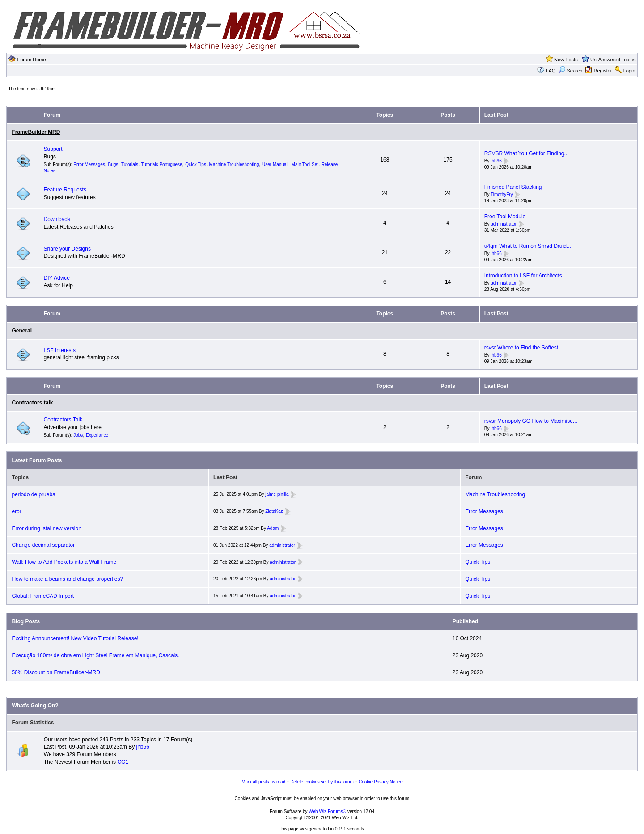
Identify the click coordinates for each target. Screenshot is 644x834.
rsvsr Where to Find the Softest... (523, 348)
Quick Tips (196, 164)
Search (570, 71)
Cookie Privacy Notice (381, 782)
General (22, 331)
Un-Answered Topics (613, 60)
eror (16, 511)
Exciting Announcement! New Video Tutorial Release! (75, 638)
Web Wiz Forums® (327, 811)
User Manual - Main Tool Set (290, 164)
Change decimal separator (43, 545)
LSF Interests (60, 350)
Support (53, 149)
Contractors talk (32, 403)
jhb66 (496, 161)
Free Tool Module (505, 217)
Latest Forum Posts (37, 460)
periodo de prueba (33, 494)
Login (629, 71)
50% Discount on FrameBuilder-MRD (56, 672)
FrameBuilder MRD (36, 132)
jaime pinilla (277, 494)
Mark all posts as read (263, 782)
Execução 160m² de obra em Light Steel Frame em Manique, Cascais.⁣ (95, 655)
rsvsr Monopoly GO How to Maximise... (531, 421)
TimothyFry (502, 194)
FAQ (551, 71)
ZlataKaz (274, 511)
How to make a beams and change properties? (67, 579)
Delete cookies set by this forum (322, 782)
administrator (504, 224)
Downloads (57, 219)
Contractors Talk (63, 420)
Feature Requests (65, 190)
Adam (273, 528)
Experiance (97, 435)
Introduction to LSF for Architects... (525, 276)
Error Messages (89, 164)
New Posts (566, 60)
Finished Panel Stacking (513, 187)
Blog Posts (26, 621)
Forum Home (31, 60)
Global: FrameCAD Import (43, 596)
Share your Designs (67, 249)
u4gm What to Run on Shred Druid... (528, 246)
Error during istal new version (46, 528)
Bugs (113, 164)
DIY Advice (57, 278)
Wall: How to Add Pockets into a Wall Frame (64, 562)
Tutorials (130, 164)
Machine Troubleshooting (234, 164)
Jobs (78, 435)
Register (603, 71)
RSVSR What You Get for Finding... (527, 153)
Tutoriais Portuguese (162, 164)
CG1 (123, 762)
